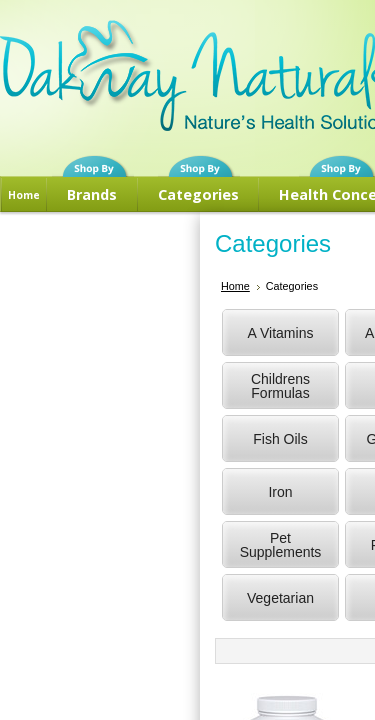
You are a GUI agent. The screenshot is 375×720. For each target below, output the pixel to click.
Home (24, 195)
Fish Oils (280, 439)
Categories (198, 194)
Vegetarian (280, 598)
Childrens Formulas (280, 386)
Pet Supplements (281, 545)
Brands (92, 194)
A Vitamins (281, 333)
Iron (280, 492)
